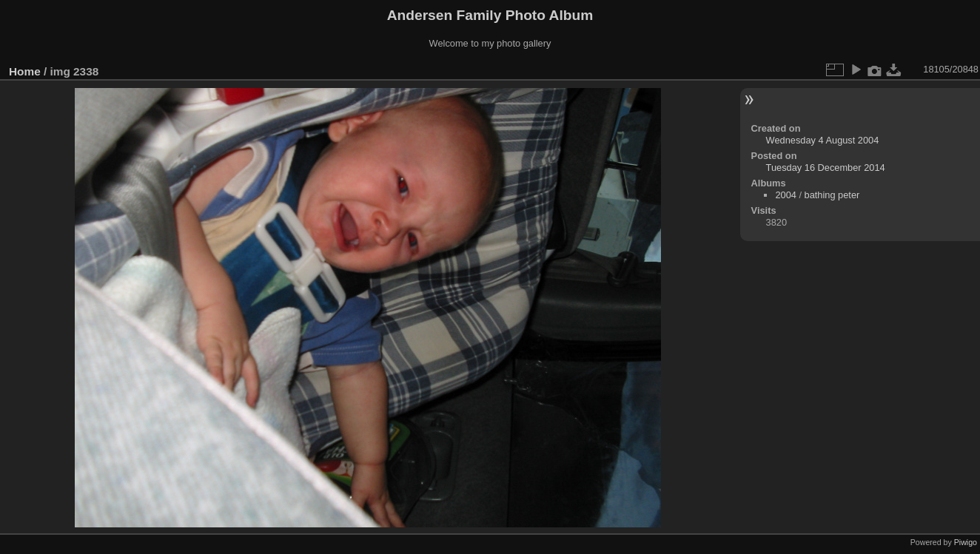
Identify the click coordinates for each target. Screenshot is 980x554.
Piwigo (966, 542)
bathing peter (832, 195)
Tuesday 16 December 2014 (826, 168)
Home (25, 71)
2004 (785, 195)
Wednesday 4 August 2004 (823, 140)
